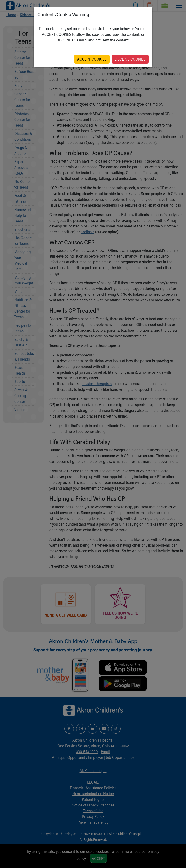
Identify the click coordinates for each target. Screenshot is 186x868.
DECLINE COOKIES (130, 59)
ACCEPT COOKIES (92, 59)
